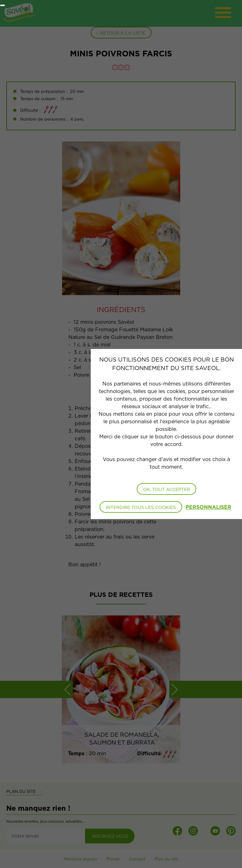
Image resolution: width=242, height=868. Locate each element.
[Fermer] (3, 5)
